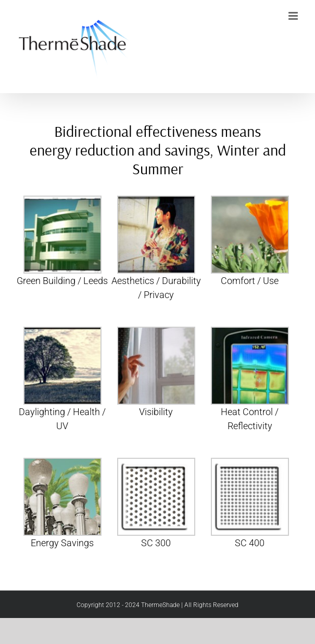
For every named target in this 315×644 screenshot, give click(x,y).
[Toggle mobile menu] (294, 16)
